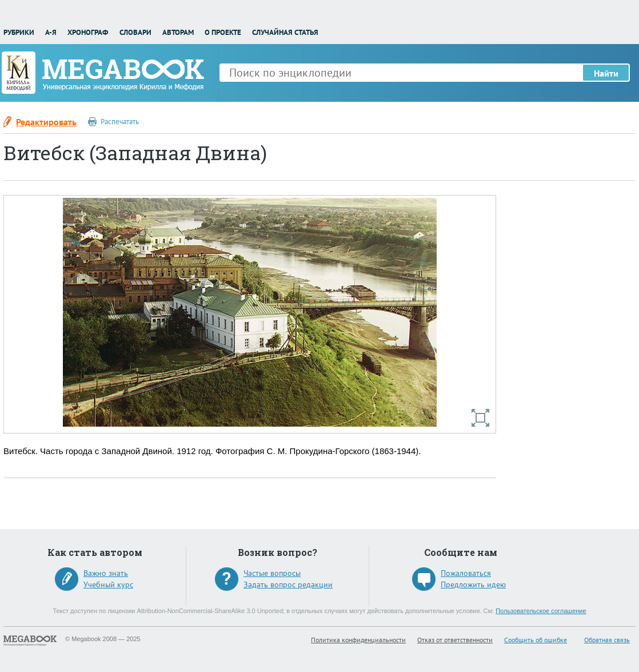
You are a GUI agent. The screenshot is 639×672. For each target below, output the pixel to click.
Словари (135, 32)
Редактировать (46, 122)
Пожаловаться (466, 573)
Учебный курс (108, 584)
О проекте (223, 32)
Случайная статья (285, 32)
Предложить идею (473, 584)
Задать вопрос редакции (288, 584)
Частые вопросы (272, 573)
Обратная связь (607, 640)
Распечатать (120, 122)
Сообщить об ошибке (536, 640)
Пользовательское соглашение (541, 611)
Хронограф (88, 32)
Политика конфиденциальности (358, 640)
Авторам (178, 32)
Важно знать (106, 573)
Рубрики (19, 32)
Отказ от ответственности (455, 640)
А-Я (51, 32)
